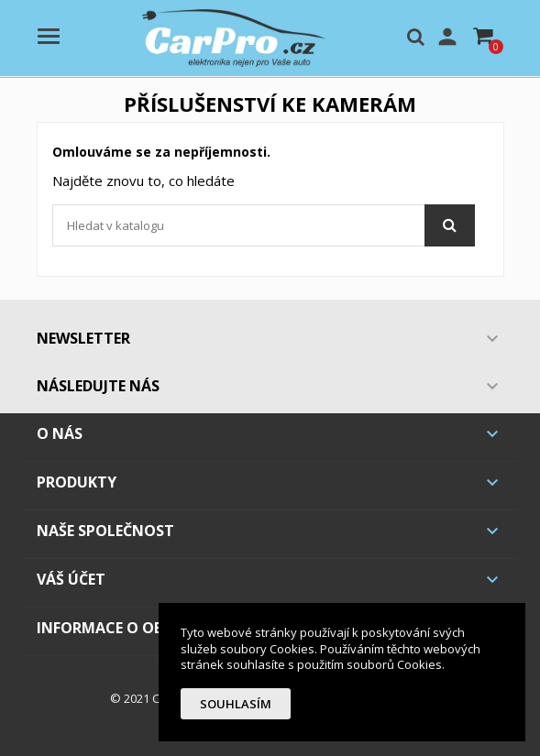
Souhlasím (236, 704)
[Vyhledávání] (264, 225)
